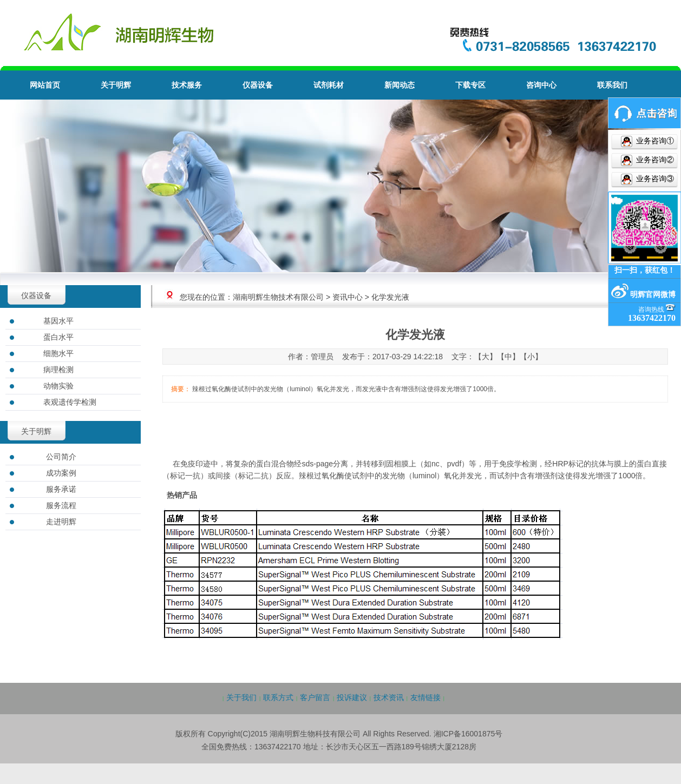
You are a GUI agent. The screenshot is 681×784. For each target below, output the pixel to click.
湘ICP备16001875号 (468, 734)
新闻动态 (400, 85)
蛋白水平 (58, 337)
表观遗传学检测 (70, 402)
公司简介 (61, 457)
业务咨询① (654, 141)
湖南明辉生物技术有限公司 (278, 297)
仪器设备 (258, 85)
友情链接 (425, 697)
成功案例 (61, 473)
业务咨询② (654, 160)
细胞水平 (58, 353)
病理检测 (58, 370)
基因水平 (58, 321)
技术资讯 (389, 697)
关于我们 (241, 697)
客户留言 (315, 697)
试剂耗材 (329, 85)
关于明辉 (116, 85)
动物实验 (58, 386)
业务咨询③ (654, 179)
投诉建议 (352, 697)
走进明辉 (61, 522)
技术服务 (187, 85)
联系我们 (612, 85)
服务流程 (61, 505)
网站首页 (45, 85)
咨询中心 (541, 85)
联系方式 (278, 697)
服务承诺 (61, 489)
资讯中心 (348, 297)
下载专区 (470, 85)
